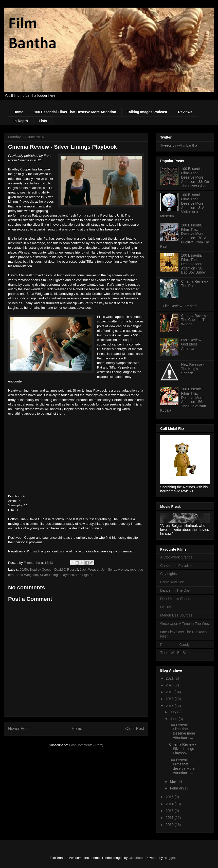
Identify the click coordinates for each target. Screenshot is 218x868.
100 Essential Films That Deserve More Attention (75, 112)
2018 (170, 699)
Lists (43, 121)
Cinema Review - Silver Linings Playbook (183, 749)
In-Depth (21, 121)
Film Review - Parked (180, 306)
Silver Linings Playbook (57, 575)
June (174, 719)
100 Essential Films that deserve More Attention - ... (182, 766)
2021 (170, 678)
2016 (170, 706)
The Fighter (84, 575)
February (177, 788)
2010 (170, 825)
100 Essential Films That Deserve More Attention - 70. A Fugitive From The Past (185, 236)
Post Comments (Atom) (86, 745)
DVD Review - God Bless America (192, 344)
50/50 (24, 570)
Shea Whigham (27, 575)
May (174, 781)
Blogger (169, 858)
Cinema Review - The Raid (195, 284)
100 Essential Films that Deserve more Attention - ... (182, 731)
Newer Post (18, 729)
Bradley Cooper (41, 570)
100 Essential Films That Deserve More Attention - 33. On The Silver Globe (195, 177)
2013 (170, 811)
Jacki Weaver (90, 570)
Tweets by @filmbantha (179, 145)
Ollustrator (136, 858)
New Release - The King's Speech (193, 369)
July (174, 712)
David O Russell (66, 570)
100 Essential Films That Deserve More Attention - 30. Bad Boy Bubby (194, 264)
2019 (170, 692)
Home (18, 112)
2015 (170, 797)
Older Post (135, 729)
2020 (170, 685)
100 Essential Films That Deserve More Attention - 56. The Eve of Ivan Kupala (183, 400)
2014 (170, 804)
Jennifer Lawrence (115, 570)
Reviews (185, 112)
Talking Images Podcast (147, 112)
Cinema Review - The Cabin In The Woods (195, 320)
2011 (170, 818)
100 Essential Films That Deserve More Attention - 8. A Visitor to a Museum (182, 205)
